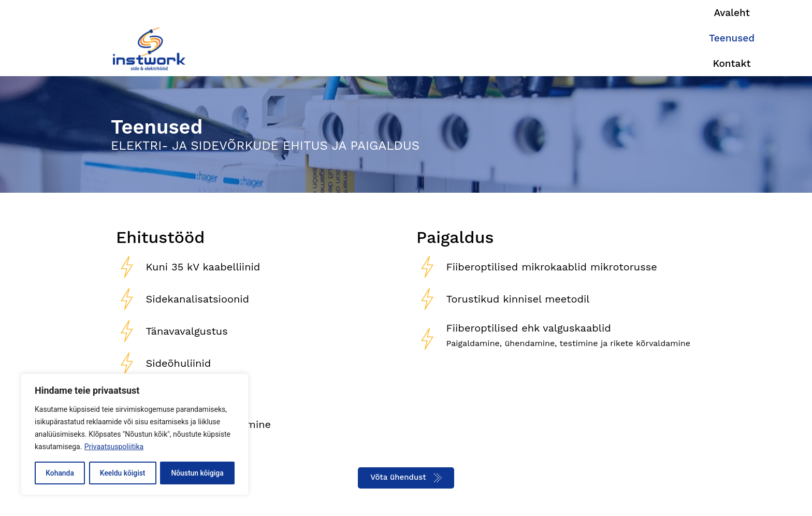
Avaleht (561, 39)
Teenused (617, 39)
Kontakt (675, 39)
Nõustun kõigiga (197, 473)
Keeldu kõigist (122, 473)
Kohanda (60, 473)
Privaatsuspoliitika (114, 447)
